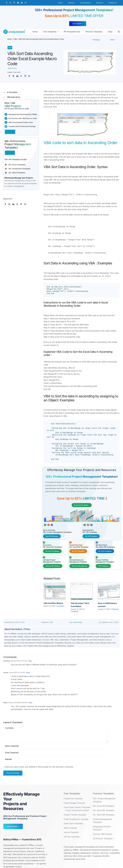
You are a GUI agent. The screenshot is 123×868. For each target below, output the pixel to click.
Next (112, 40)
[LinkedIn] (17, 76)
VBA (15, 39)
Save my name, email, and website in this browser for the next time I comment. (40, 763)
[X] (13, 76)
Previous (97, 40)
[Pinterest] (25, 76)
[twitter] (10, 3)
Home (10, 39)
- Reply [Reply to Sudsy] (30, 699)
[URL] (56, 755)
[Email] (29, 76)
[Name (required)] (56, 742)
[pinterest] (14, 3)
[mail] (26, 3)
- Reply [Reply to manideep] (29, 657)
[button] (119, 32)
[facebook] (7, 3)
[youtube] (18, 3)
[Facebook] (9, 76)
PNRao (27, 625)
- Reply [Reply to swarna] (27, 669)
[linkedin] (22, 3)
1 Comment (60, 602)
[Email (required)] (56, 749)
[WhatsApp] (21, 76)
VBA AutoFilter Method (53, 599)
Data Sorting (12, 68)
